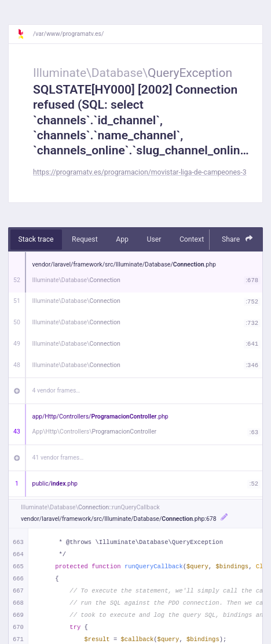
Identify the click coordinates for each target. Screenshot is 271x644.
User (154, 239)
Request (85, 239)
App (122, 239)
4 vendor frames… (56, 391)
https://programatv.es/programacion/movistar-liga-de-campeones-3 (140, 172)
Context (192, 239)
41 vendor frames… (58, 458)
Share (237, 239)
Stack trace (36, 239)
